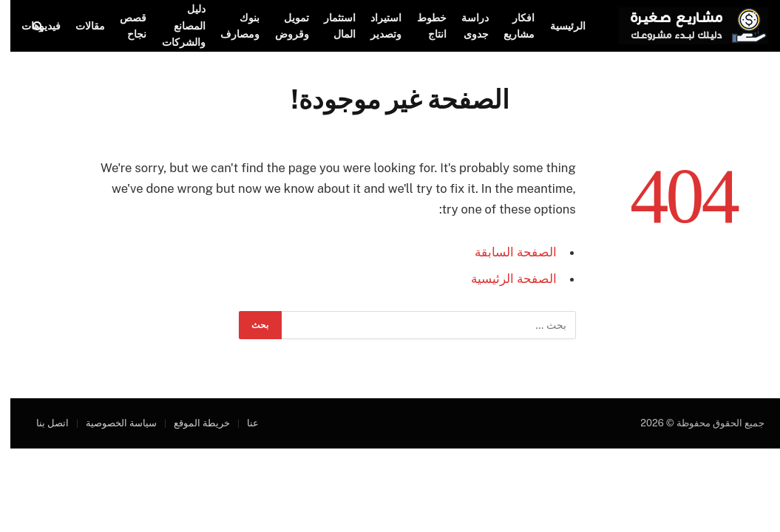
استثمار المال (329, 26)
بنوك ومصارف (230, 26)
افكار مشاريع (509, 26)
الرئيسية (557, 26)
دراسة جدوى (465, 26)
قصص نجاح (123, 26)
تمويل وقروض (282, 26)
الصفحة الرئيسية (503, 279)
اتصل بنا (42, 423)
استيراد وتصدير (376, 26)
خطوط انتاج (421, 26)
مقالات (80, 26)
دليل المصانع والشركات (173, 25)
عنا (243, 423)
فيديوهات (31, 26)
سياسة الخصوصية (111, 423)
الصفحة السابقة (505, 252)
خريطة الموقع (191, 423)
